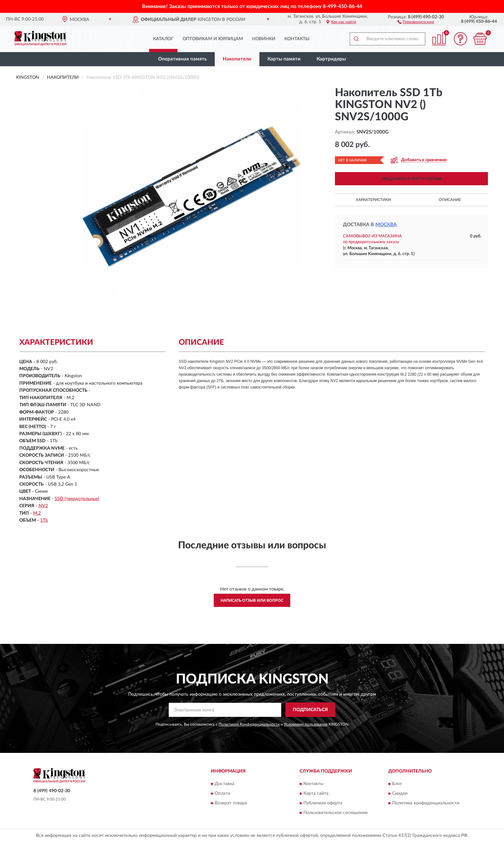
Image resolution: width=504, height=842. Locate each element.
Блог (397, 784)
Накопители (237, 59)
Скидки (400, 793)
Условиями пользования (306, 724)
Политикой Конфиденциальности (249, 724)
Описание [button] (450, 200)
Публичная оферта (323, 803)
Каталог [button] (163, 39)
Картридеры (331, 59)
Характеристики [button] (373, 200)
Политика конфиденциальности (426, 803)
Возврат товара (231, 803)
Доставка (225, 784)
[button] (416, 22)
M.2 (37, 513)
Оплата (222, 793)
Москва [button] (386, 225)
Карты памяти (284, 59)
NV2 (43, 506)
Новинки (264, 39)
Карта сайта (316, 793)
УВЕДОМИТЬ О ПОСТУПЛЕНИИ (412, 179)
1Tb (44, 520)
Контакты (297, 39)
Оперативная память (182, 59)
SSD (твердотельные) (77, 499)
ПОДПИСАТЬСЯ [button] (310, 710)
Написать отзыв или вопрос (252, 600)
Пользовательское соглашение (336, 813)
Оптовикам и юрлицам (213, 39)
